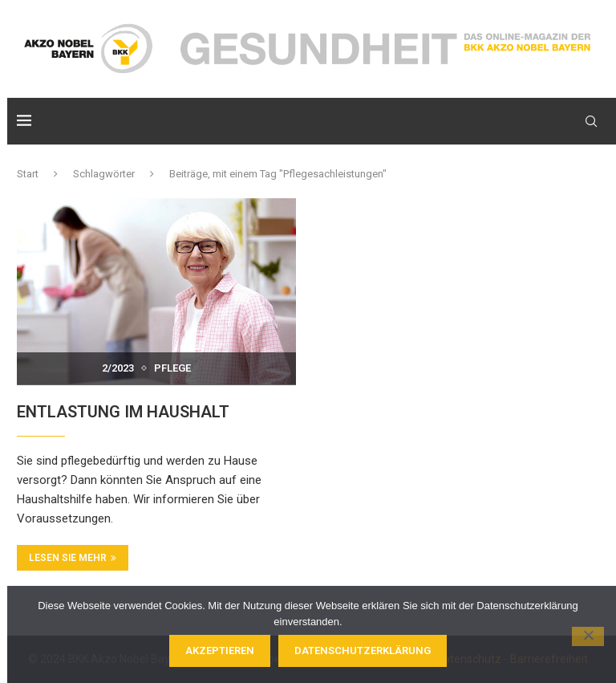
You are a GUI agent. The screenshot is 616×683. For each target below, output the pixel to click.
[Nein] (588, 636)
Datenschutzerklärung (363, 650)
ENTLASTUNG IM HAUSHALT (123, 412)
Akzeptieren (220, 650)
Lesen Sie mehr (73, 558)
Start (28, 174)
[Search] (591, 121)
